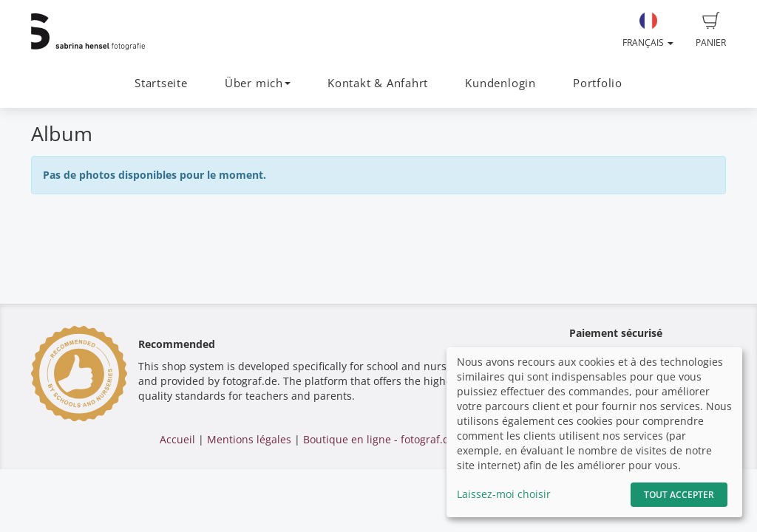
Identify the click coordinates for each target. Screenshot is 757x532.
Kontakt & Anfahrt (378, 83)
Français (648, 30)
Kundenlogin (500, 83)
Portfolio (598, 83)
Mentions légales (249, 439)
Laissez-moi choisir (504, 494)
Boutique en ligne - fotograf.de (379, 439)
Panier (711, 30)
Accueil (177, 439)
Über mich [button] (258, 83)
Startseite (161, 83)
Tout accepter (679, 495)
